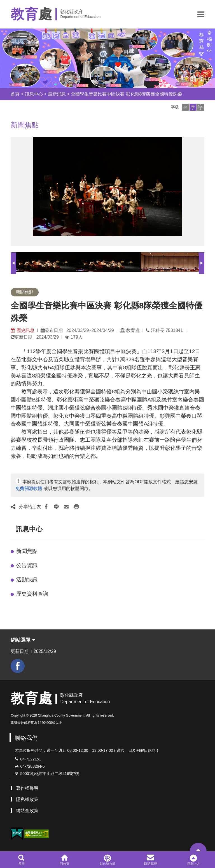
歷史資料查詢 (32, 594)
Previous (13, 263)
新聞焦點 (27, 551)
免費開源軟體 (29, 488)
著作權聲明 (27, 788)
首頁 (15, 94)
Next (202, 263)
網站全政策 (27, 811)
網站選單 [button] (23, 640)
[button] (201, 14)
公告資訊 (27, 565)
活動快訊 (27, 580)
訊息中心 (34, 94)
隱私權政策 (27, 799)
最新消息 (57, 94)
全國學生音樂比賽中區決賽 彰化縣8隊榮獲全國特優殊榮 (126, 94)
